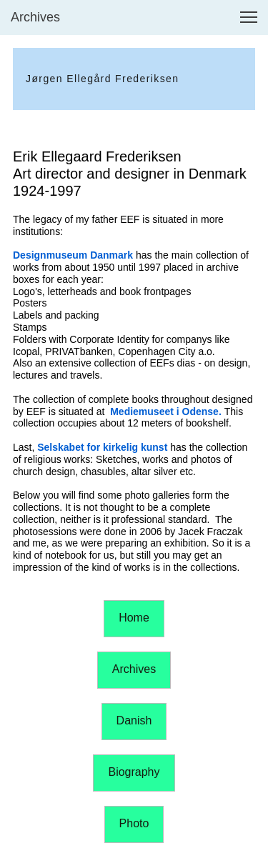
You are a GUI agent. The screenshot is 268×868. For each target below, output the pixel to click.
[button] (249, 17)
